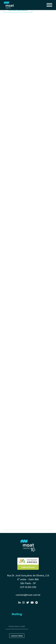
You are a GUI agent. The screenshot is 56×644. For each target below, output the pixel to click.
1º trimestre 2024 (12, 58)
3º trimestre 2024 (12, 46)
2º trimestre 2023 (12, 84)
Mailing (17, 614)
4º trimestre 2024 (12, 40)
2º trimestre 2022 (12, 119)
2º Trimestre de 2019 (14, 489)
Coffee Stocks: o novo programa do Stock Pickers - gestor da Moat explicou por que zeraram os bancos (28, 422)
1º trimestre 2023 (12, 96)
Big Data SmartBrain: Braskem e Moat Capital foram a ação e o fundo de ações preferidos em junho (27, 513)
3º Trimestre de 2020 (14, 352)
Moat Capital (9, 5)
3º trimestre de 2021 (14, 206)
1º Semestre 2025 (12, 35)
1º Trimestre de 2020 (14, 413)
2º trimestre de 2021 (14, 230)
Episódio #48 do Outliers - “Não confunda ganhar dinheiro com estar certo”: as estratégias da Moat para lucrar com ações (28, 161)
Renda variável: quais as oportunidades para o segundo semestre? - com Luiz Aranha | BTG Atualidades (26, 239)
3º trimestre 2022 (12, 107)
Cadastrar (17, 636)
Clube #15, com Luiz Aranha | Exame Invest (25, 170)
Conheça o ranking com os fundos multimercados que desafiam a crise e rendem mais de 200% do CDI (26, 389)
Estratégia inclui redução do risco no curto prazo (28, 191)
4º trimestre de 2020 (14, 337)
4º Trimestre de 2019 (14, 477)
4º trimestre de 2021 (14, 185)
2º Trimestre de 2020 (14, 407)
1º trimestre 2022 (12, 124)
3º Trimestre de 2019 (14, 483)
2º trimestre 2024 (12, 52)
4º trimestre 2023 (12, 63)
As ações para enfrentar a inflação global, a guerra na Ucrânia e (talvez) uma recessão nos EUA (26, 139)
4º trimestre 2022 (12, 101)
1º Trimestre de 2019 (14, 494)
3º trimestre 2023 (12, 78)
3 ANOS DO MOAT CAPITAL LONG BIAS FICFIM (26, 130)
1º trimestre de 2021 (14, 258)
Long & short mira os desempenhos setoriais (26, 90)
